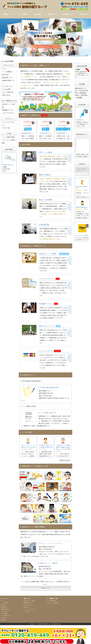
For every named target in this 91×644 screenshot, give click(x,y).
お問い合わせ (83, 15)
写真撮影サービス (8, 110)
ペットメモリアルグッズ (8, 124)
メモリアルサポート (8, 113)
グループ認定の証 (8, 92)
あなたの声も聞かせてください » (82, 171)
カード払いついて (8, 86)
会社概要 (79, 98)
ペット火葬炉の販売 (8, 137)
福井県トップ (8, 15)
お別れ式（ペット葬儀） (8, 106)
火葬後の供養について (8, 82)
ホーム (3, 61)
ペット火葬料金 (23, 15)
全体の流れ (38, 15)
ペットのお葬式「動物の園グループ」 (44, 624)
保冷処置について (68, 15)
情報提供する (46, 588)
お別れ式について (53, 15)
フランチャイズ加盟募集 (8, 141)
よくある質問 (6, 89)
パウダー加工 (6, 128)
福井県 (7, 61)
